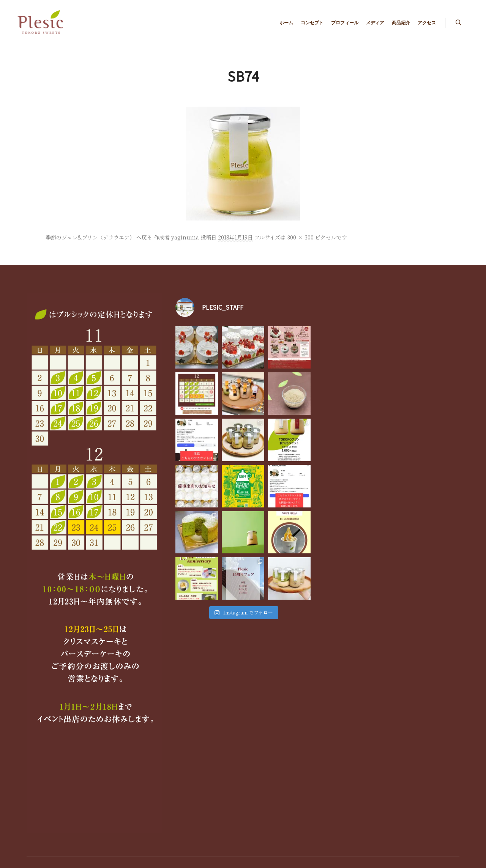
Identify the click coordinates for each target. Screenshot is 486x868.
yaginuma (185, 237)
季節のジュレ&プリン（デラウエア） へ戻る (99, 237)
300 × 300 (300, 237)
